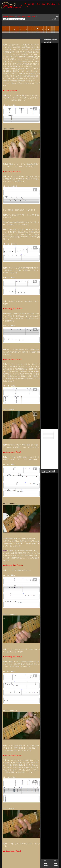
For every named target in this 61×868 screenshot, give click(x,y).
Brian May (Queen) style (26, 16)
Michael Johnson (9, 16)
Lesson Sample (10, 90)
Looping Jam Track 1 (12, 171)
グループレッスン (48, 4)
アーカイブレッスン (32, 4)
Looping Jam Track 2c (12, 755)
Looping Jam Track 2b (12, 657)
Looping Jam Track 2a (13, 565)
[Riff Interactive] (12, 5)
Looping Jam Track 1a (12, 309)
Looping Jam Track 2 (12, 452)
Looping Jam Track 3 (12, 851)
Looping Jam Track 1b (12, 359)
